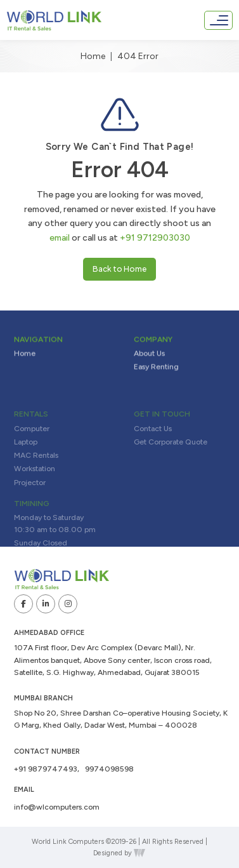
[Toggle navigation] (218, 20)
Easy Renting (156, 370)
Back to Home (119, 269)
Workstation (35, 482)
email (60, 238)
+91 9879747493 (46, 769)
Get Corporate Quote (171, 455)
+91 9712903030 (155, 238)
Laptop (26, 455)
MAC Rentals (36, 469)
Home (93, 56)
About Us (149, 356)
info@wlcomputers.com (57, 807)
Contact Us (153, 441)
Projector (30, 495)
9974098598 (109, 769)
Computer (32, 441)
